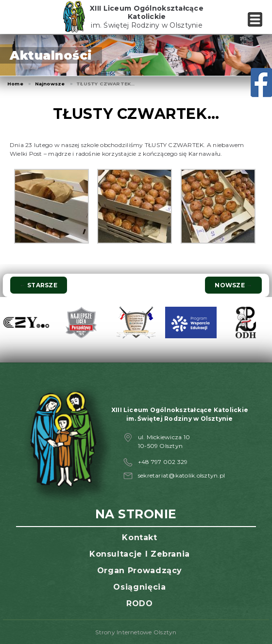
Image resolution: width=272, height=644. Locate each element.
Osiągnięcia (139, 587)
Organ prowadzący (140, 570)
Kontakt (139, 537)
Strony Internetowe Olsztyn (136, 632)
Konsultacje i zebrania (140, 554)
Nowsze (233, 285)
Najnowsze (50, 84)
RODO (140, 603)
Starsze (39, 285)
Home (15, 84)
